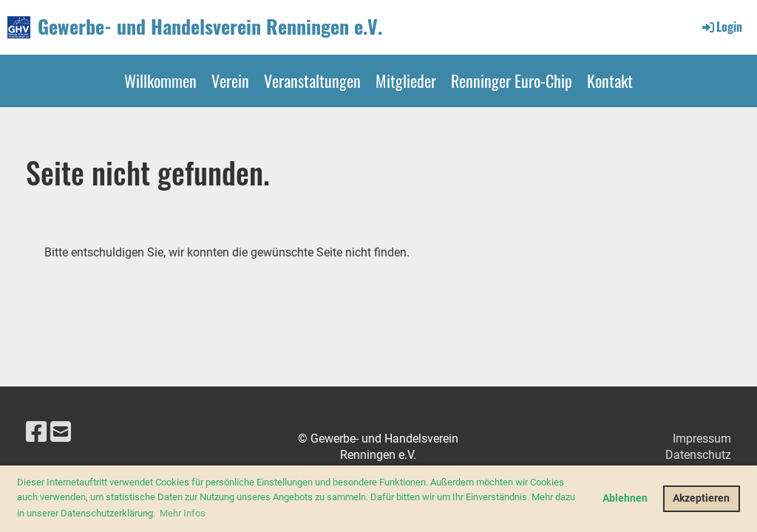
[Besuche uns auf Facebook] (36, 432)
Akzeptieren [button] (701, 498)
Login (721, 27)
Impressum (702, 439)
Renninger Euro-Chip (512, 81)
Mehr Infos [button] (183, 513)
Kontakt (610, 81)
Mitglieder (406, 81)
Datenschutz (698, 455)
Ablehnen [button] (625, 498)
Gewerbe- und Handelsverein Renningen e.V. (210, 27)
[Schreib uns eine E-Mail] (61, 432)
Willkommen (160, 81)
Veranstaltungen (312, 81)
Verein (230, 81)
